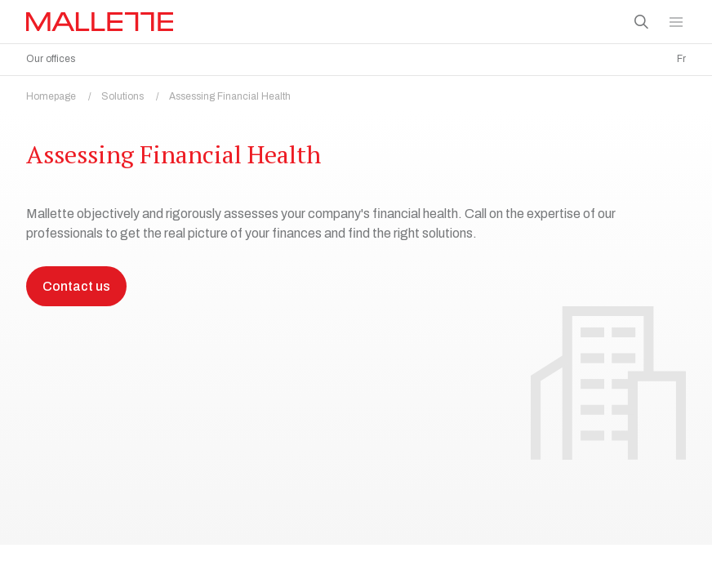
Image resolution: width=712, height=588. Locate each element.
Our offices (51, 59)
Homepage (64, 92)
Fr (681, 59)
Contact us (76, 397)
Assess (47, 552)
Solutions (135, 92)
